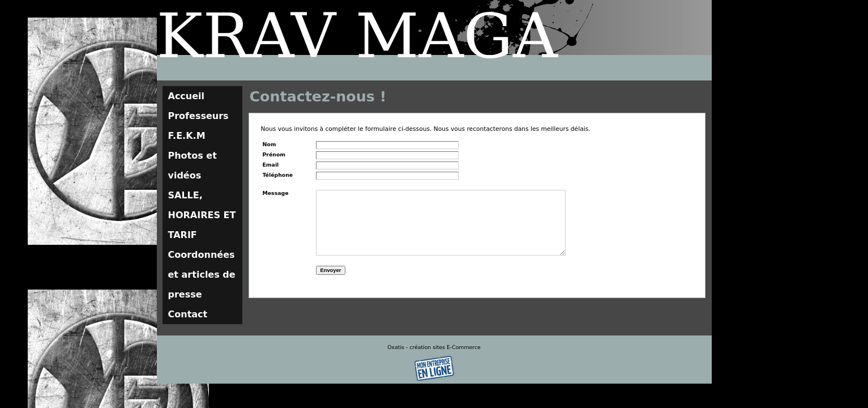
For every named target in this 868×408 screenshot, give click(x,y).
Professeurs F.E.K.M (198, 126)
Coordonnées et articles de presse (202, 275)
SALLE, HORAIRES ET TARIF (202, 215)
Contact (188, 314)
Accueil (187, 96)
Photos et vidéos (193, 165)
